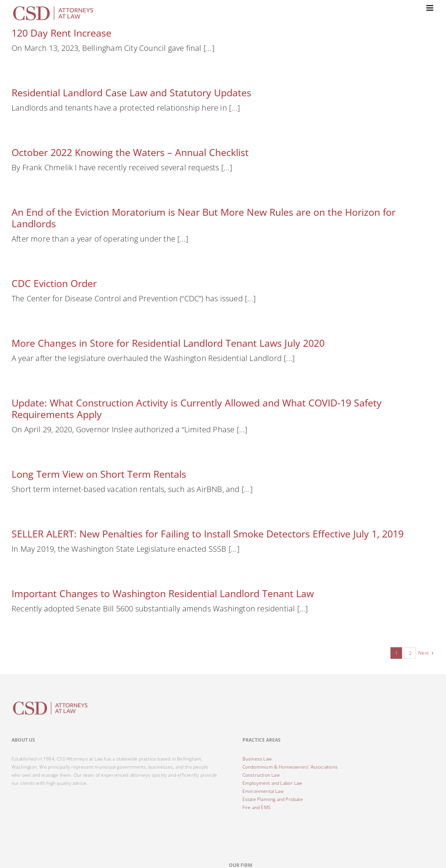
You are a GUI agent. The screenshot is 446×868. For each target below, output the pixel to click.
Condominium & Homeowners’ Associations (290, 767)
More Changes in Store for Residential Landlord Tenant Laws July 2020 (168, 343)
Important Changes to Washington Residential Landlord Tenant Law (163, 593)
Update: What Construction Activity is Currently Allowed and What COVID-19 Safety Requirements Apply (197, 408)
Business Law (257, 759)
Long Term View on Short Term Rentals (99, 474)
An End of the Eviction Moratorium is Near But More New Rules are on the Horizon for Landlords (204, 218)
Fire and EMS (257, 807)
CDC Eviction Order (54, 283)
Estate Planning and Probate (273, 799)
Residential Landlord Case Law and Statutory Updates (131, 92)
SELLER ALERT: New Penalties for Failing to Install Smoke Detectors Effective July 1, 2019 (208, 534)
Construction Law (261, 775)
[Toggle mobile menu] (430, 8)
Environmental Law (263, 791)
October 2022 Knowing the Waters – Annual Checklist (130, 152)
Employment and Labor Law (273, 783)
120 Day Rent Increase (61, 33)
